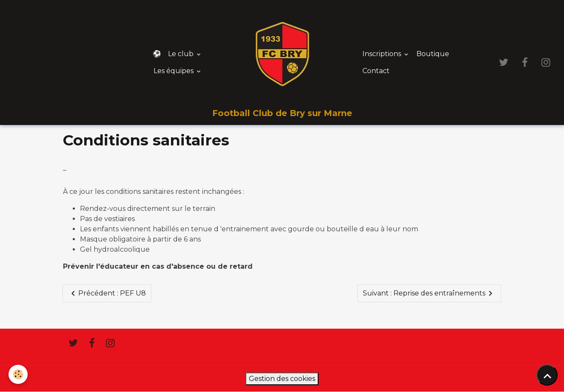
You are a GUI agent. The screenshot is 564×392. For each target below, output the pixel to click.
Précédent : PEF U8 (107, 293)
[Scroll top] (547, 375)
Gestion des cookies (282, 379)
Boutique (433, 54)
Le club (182, 54)
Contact (376, 71)
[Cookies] (18, 374)
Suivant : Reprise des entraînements (429, 293)
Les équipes (174, 71)
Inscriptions (383, 54)
